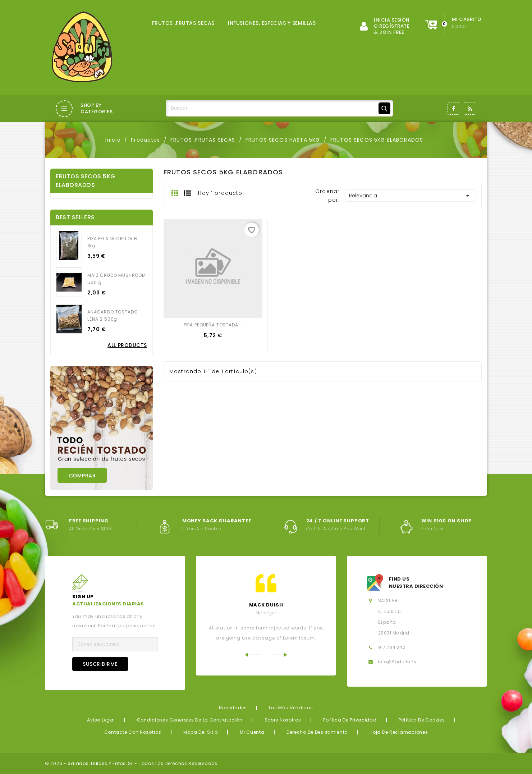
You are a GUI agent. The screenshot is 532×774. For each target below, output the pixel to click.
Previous (253, 655)
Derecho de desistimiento (317, 732)
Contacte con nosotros (133, 732)
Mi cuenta (252, 732)
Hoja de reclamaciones (399, 732)
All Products (127, 345)
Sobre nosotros (283, 720)
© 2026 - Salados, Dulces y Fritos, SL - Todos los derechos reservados (131, 763)
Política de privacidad (350, 720)
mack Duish (266, 605)
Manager (266, 613)
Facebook (454, 108)
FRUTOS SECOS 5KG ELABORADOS (86, 181)
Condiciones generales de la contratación (190, 720)
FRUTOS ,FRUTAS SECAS (183, 23)
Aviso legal (101, 720)
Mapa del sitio (201, 732)
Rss (470, 108)
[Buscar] (279, 108)
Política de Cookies (422, 720)
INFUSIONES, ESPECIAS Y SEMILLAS (272, 23)
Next (279, 655)
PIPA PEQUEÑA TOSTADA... (213, 325)
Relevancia (411, 196)
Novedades (233, 708)
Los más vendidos (291, 708)
